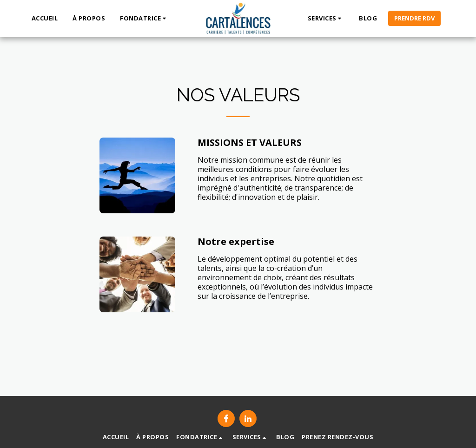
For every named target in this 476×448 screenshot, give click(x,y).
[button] (144, 19)
